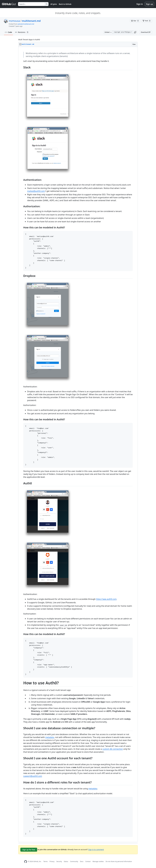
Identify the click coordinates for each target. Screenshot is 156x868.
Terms (46, 861)
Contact (88, 861)
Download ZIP (146, 32)
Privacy (52, 861)
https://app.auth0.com (106, 599)
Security (59, 861)
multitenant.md (31, 21)
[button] (135, 32)
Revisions (22, 32)
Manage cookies (98, 861)
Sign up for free (29, 850)
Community (74, 861)
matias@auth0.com (36, 191)
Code (8, 32)
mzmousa (14, 21)
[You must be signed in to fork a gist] (147, 21)
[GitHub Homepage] (26, 862)
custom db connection (113, 749)
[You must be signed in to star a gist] (135, 21)
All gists (54, 4)
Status (66, 861)
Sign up (149, 4)
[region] (78, 444)
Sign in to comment (96, 849)
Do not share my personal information (119, 861)
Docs (82, 861)
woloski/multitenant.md (26, 24)
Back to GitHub (65, 4)
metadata (50, 737)
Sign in (140, 4)
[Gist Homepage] (9, 4)
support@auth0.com (33, 776)
